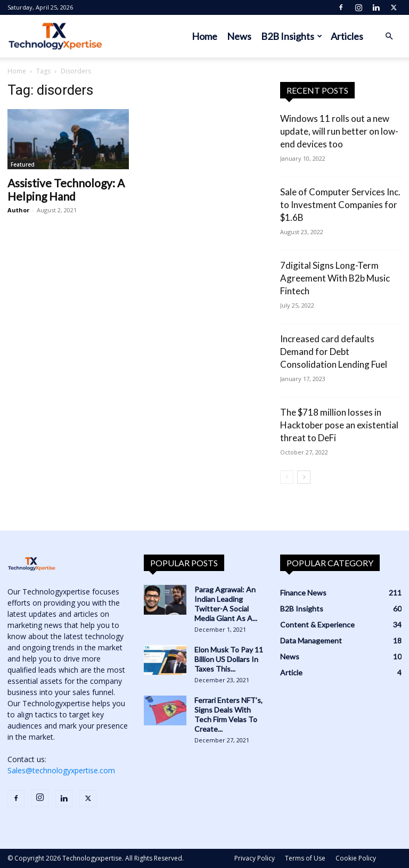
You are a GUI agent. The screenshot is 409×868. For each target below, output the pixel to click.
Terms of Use (305, 858)
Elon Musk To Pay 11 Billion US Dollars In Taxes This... (229, 659)
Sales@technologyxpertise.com (61, 770)
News (239, 36)
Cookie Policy (356, 858)
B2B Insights (292, 36)
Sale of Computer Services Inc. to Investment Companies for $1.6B (340, 205)
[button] (389, 36)
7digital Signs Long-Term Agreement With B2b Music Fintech (335, 278)
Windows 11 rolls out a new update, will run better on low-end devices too (339, 131)
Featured (23, 164)
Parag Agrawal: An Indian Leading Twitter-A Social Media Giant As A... (226, 604)
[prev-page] (287, 477)
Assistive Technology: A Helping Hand (66, 189)
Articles (347, 36)
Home (204, 36)
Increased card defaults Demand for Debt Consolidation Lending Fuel (334, 352)
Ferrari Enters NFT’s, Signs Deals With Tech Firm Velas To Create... (228, 714)
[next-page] (304, 477)
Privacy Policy (255, 858)
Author (18, 210)
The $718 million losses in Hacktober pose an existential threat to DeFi (339, 425)
